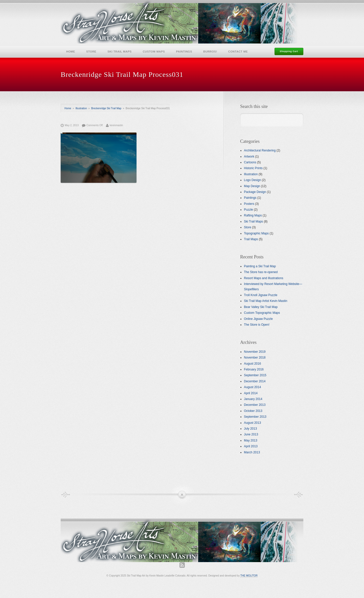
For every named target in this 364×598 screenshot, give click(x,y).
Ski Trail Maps (119, 52)
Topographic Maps (256, 233)
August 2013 (252, 423)
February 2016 (254, 369)
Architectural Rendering (260, 150)
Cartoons (250, 162)
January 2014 (253, 399)
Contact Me (238, 52)
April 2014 (251, 393)
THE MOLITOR (249, 576)
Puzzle (248, 210)
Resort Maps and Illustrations (264, 278)
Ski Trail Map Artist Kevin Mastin (266, 301)
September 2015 (255, 375)
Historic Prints (253, 168)
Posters (249, 204)
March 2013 (252, 452)
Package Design (255, 192)
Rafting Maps (253, 215)
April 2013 (251, 446)
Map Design (252, 186)
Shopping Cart (289, 51)
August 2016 (252, 364)
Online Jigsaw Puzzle (258, 319)
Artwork (249, 157)
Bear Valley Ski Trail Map (261, 307)
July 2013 (250, 429)
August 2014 (252, 387)
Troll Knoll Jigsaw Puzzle (261, 295)
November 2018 (255, 358)
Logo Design (252, 180)
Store (91, 52)
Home (71, 52)
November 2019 (255, 352)
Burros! (210, 52)
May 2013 (251, 440)
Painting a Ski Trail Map (260, 266)
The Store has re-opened (261, 272)
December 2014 (255, 381)
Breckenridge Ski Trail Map (106, 108)
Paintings (184, 52)
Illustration (81, 108)
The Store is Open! (257, 325)
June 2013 (251, 434)
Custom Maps (154, 52)
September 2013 (255, 417)
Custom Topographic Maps (262, 313)
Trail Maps (251, 239)
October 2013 (253, 411)
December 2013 (255, 405)
